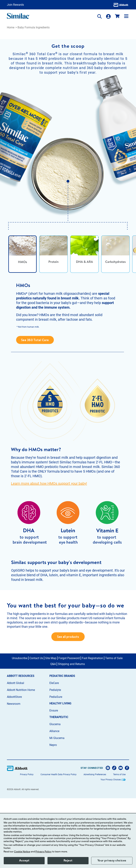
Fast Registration (92, 728)
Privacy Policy (43, 852)
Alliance (54, 801)
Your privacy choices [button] (112, 861)
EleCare (54, 753)
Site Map (51, 728)
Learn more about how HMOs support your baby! (49, 519)
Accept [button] (24, 861)
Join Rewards (15, 5)
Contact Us (36, 728)
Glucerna (55, 794)
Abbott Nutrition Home (21, 760)
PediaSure (56, 767)
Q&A (53, 734)
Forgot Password (69, 728)
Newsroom (14, 773)
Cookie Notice (22, 852)
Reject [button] (68, 861)
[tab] (22, 290)
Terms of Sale (114, 728)
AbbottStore (14, 767)
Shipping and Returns (71, 734)
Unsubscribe (20, 728)
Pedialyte (55, 760)
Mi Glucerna (57, 808)
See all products (68, 707)
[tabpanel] (68, 348)
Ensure (54, 780)
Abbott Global (15, 753)
